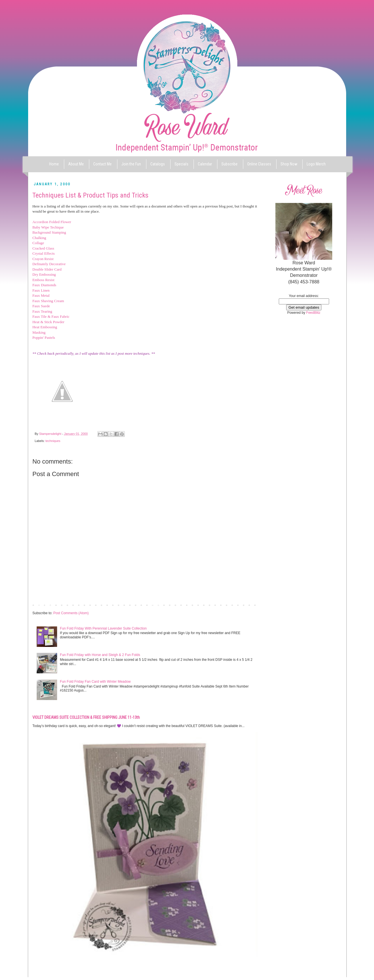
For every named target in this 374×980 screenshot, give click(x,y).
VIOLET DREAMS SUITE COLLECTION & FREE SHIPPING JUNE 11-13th (86, 717)
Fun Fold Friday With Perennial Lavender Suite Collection (103, 628)
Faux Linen (41, 290)
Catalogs (158, 164)
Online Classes (259, 164)
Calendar (205, 164)
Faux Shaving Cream (48, 301)
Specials (181, 164)
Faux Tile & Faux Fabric (51, 316)
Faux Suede (41, 306)
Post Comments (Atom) (71, 613)
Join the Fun (131, 164)
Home (54, 164)
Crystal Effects (44, 253)
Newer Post (43, 605)
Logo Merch (316, 164)
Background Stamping (49, 232)
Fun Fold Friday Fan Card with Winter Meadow (95, 682)
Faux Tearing (42, 311)
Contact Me (102, 164)
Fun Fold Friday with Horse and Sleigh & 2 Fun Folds (100, 655)
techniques (53, 441)
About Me (76, 164)
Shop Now (289, 164)
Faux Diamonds (44, 285)
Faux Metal (41, 295)
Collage (38, 243)
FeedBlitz (313, 313)
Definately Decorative (49, 264)
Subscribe (229, 164)
